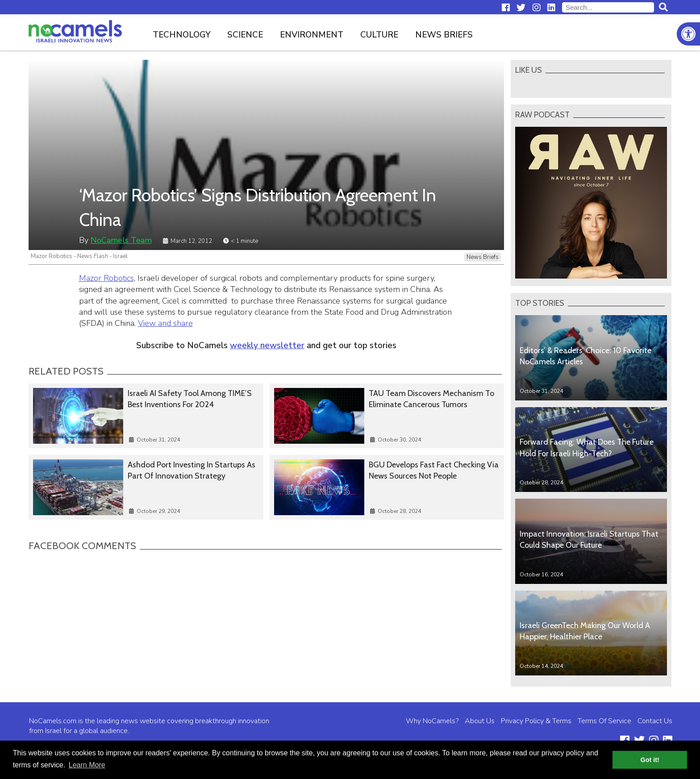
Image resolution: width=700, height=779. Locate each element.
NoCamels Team (121, 240)
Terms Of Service (604, 721)
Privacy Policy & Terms (536, 721)
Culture (379, 35)
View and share (165, 323)
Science (245, 35)
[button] (688, 34)
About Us (480, 721)
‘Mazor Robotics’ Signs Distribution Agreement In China (258, 207)
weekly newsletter (267, 346)
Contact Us (655, 721)
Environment (312, 35)
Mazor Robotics (106, 278)
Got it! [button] (650, 760)
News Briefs (444, 35)
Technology (182, 35)
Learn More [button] (87, 765)
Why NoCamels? (432, 721)
